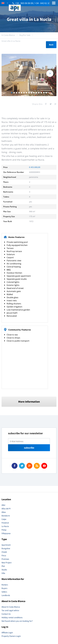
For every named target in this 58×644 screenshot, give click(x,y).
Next (50, 73)
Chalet (4, 552)
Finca (4, 556)
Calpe (4, 519)
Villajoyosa (6, 533)
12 (39, 93)
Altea (4, 512)
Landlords (6, 595)
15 (46, 93)
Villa (3, 573)
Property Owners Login (11, 636)
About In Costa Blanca (11, 607)
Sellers (4, 592)
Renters (5, 585)
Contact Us (6, 614)
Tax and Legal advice (10, 610)
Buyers (4, 588)
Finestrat (5, 523)
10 (34, 93)
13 (41, 93)
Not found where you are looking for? (17, 621)
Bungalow (6, 548)
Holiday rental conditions (12, 617)
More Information (29, 402)
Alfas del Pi (6, 509)
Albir (3, 505)
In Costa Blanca (8, 35)
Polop (4, 530)
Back (51, 45)
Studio (4, 570)
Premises (5, 559)
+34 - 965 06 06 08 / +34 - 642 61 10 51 (34, 3)
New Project (6, 563)
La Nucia (5, 526)
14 (44, 93)
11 (36, 93)
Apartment (6, 545)
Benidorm (6, 516)
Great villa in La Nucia (11, 41)
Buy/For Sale (25, 35)
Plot (3, 566)
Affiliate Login (7, 633)
